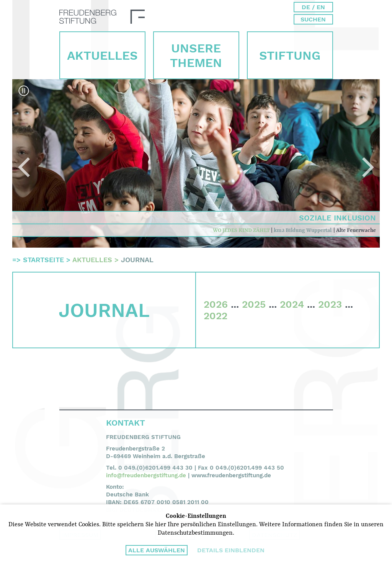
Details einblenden (231, 550)
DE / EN (313, 7)
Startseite (43, 260)
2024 (292, 304)
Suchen (313, 19)
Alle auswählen (157, 550)
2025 (254, 304)
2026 (216, 304)
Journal (137, 260)
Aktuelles (102, 55)
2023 (330, 304)
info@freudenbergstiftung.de (146, 475)
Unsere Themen (196, 55)
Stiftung (290, 55)
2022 (216, 316)
